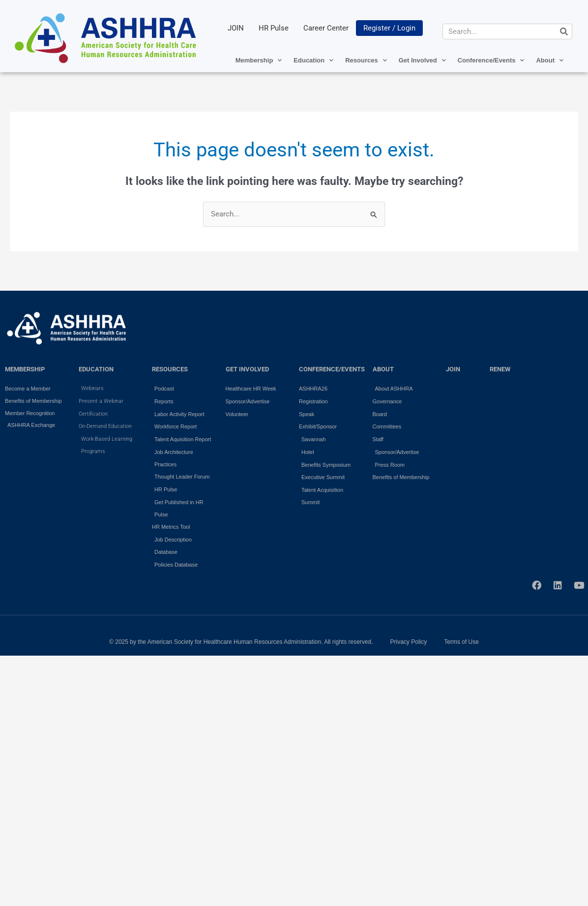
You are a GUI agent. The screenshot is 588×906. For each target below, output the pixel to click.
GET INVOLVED (247, 369)
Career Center (326, 28)
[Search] (564, 31)
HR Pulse (274, 28)
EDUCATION (96, 369)
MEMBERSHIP (25, 369)
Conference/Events (491, 60)
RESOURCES (170, 369)
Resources (366, 60)
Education (313, 60)
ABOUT (383, 369)
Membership (259, 60)
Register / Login (389, 28)
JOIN (236, 28)
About (550, 60)
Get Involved (422, 60)
